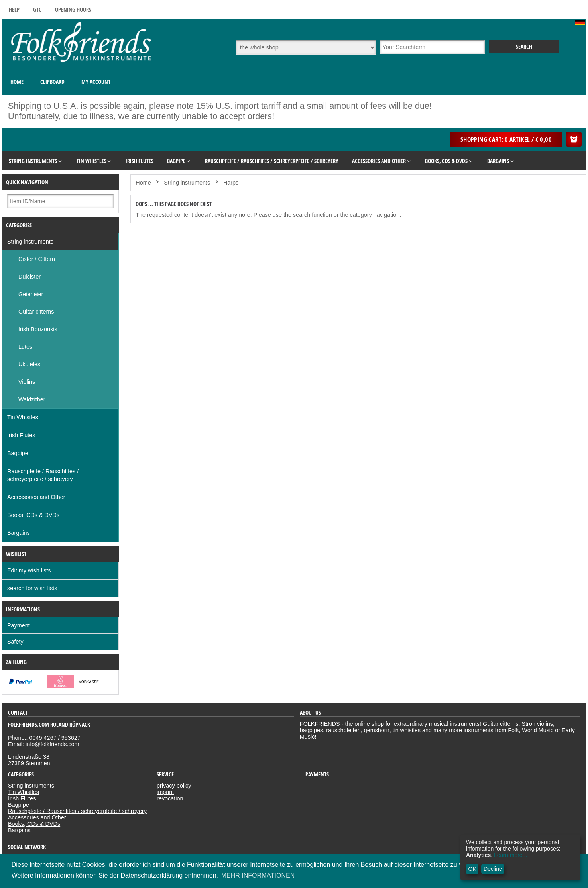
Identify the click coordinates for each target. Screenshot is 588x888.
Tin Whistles (23, 417)
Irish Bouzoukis (38, 329)
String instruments (30, 242)
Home (17, 82)
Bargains (19, 533)
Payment (19, 625)
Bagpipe (18, 453)
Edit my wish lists (29, 570)
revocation (170, 798)
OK (472, 869)
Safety (15, 642)
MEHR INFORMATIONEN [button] (258, 875)
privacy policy (174, 786)
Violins (27, 382)
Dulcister (29, 277)
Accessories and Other (36, 497)
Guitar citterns (36, 312)
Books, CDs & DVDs (33, 515)
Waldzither (32, 399)
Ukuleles (29, 364)
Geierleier (31, 294)
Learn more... (510, 855)
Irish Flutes (21, 435)
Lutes (25, 347)
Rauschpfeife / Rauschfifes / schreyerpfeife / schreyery (43, 475)
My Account (96, 82)
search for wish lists (32, 588)
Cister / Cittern (37, 259)
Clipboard (52, 82)
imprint (165, 792)
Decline (493, 869)
